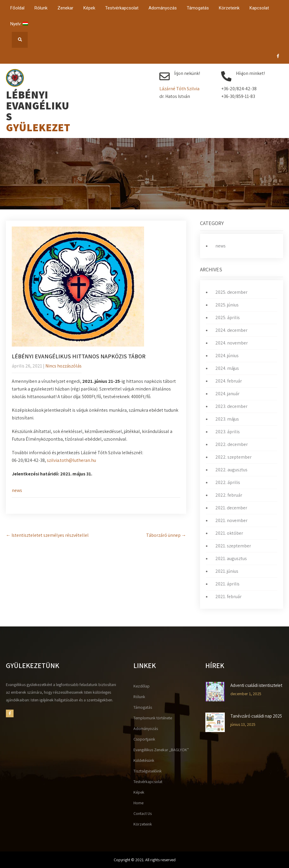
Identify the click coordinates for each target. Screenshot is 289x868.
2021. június (227, 571)
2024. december (231, 330)
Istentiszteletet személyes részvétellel (47, 535)
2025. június (227, 305)
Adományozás (163, 8)
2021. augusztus (231, 558)
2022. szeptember (233, 457)
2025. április (228, 317)
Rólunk (41, 8)
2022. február (229, 495)
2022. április (228, 482)
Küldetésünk (144, 760)
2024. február (229, 381)
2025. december (231, 292)
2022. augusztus (231, 470)
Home (138, 803)
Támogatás (198, 8)
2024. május (227, 368)
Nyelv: (19, 24)
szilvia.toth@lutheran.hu (71, 460)
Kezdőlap (142, 686)
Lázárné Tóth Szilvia (179, 89)
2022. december (232, 444)
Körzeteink (229, 8)
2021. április (227, 584)
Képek (89, 8)
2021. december (231, 508)
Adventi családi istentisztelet (256, 685)
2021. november (231, 520)
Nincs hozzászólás (63, 366)
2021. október (229, 533)
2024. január (227, 394)
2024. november (232, 343)
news (17, 490)
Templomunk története (153, 718)
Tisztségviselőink (148, 771)
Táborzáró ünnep (166, 535)
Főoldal (17, 8)
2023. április (228, 432)
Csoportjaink (144, 739)
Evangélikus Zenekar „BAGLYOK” (161, 750)
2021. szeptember (233, 546)
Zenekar (65, 8)
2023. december (231, 406)
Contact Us (143, 813)
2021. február (228, 597)
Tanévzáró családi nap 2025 (256, 716)
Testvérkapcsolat (122, 8)
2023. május (227, 419)
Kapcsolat (259, 8)
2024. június (227, 356)
